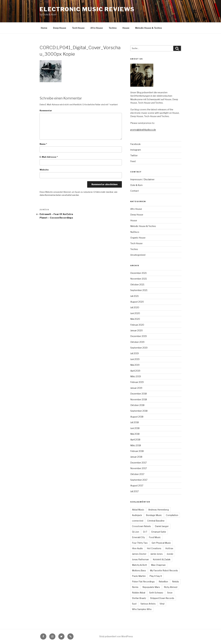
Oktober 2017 (137, 474)
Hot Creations (154, 548)
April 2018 (135, 440)
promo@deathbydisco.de (143, 130)
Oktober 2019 (137, 342)
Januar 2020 (137, 330)
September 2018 (139, 411)
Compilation (172, 515)
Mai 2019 (135, 365)
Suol (134, 604)
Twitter (134, 155)
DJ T (145, 532)
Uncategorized (138, 255)
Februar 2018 (137, 451)
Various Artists (148, 604)
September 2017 (139, 480)
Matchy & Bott (140, 565)
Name (43, 144)
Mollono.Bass (139, 570)
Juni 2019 (135, 359)
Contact (135, 191)
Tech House (78, 28)
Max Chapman (158, 565)
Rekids (175, 582)
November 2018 (139, 399)
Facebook (135, 144)
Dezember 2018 (139, 394)
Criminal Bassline (156, 521)
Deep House (60, 28)
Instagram (136, 150)
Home (44, 28)
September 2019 (139, 348)
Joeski (170, 554)
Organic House (138, 238)
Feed (133, 161)
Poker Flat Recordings (143, 582)
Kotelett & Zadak (162, 559)
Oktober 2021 (137, 285)
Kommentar (46, 111)
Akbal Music (138, 510)
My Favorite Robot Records (164, 570)
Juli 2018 (135, 422)
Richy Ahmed (171, 587)
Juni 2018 (135, 428)
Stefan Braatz (139, 598)
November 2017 (139, 468)
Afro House (97, 28)
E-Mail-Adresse (49, 157)
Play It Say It (156, 576)
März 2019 (136, 376)
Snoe (170, 593)
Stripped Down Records (162, 598)
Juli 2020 (135, 307)
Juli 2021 (134, 296)
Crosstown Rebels (141, 526)
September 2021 (139, 290)
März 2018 (136, 445)
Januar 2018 (136, 457)
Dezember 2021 (138, 273)
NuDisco (135, 232)
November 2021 (139, 279)
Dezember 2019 (139, 336)
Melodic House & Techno (149, 28)
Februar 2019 (137, 382)
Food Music (155, 537)
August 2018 (137, 417)
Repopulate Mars (151, 587)
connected (138, 521)
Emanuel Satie (159, 532)
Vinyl (162, 604)
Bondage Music (154, 515)
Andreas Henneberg (159, 510)
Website (44, 170)
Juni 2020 (135, 313)
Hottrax (169, 548)
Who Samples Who (142, 609)
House (126, 28)
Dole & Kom (136, 185)
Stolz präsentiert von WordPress (116, 636)
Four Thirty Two (140, 543)
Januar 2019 (136, 388)
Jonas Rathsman (140, 559)
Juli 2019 (135, 353)
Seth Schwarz (156, 593)
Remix (135, 587)
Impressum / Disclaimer (142, 179)
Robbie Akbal (139, 593)
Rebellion (163, 582)
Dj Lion (136, 532)
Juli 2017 (134, 491)
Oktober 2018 (137, 405)
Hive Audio (137, 548)
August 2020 (137, 302)
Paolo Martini (139, 576)
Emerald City (138, 537)
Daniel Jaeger (162, 526)
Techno (113, 28)
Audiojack (137, 515)
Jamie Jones (157, 554)
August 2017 (137, 485)
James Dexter (139, 554)
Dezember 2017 (138, 463)
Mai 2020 (135, 319)
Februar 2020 (137, 325)
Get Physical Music (161, 543)
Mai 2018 (135, 434)
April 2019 (135, 371)
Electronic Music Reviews (87, 9)
